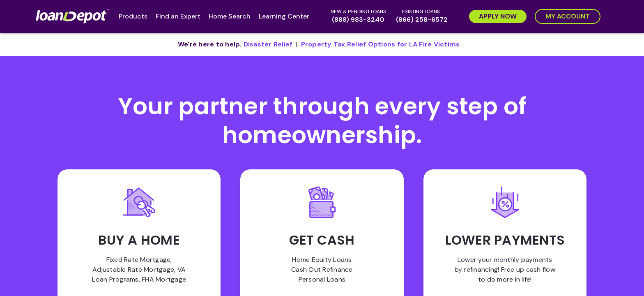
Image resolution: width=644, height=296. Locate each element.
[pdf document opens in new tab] (268, 44)
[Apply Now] (498, 16)
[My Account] (568, 16)
